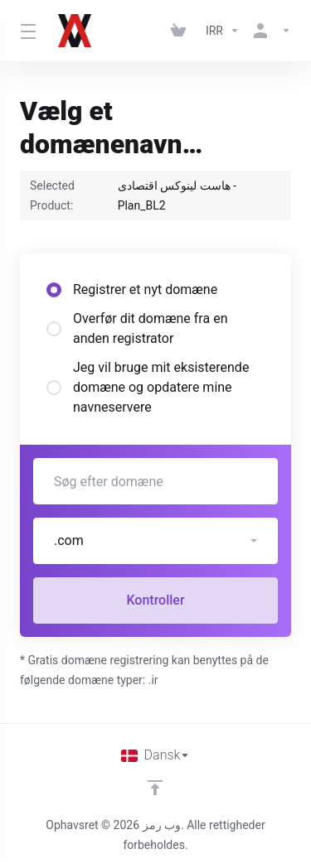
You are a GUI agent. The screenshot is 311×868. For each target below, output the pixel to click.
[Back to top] (155, 788)
